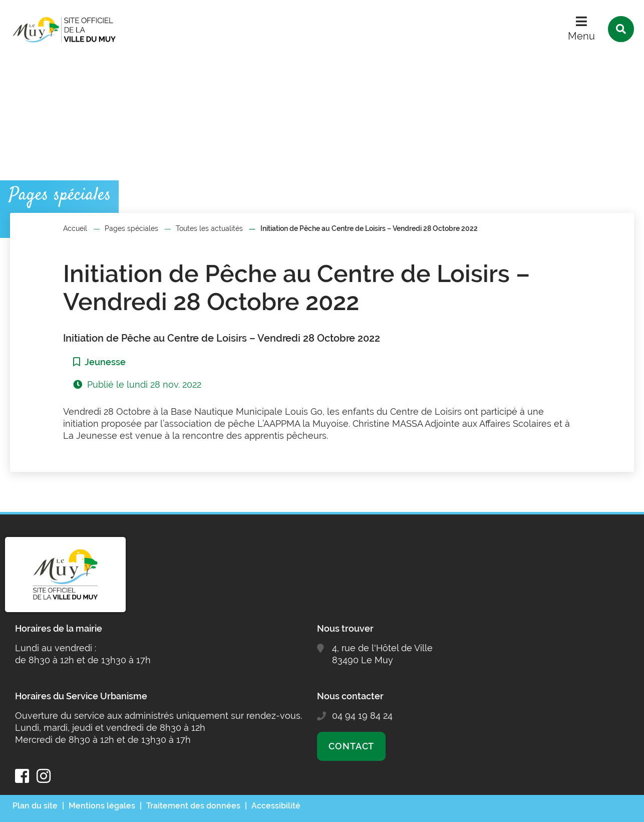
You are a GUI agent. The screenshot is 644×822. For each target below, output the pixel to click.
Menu (581, 36)
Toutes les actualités (209, 228)
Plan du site (35, 806)
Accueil (75, 228)
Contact (351, 746)
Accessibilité (276, 806)
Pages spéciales (131, 228)
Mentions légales (102, 806)
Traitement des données (193, 806)
